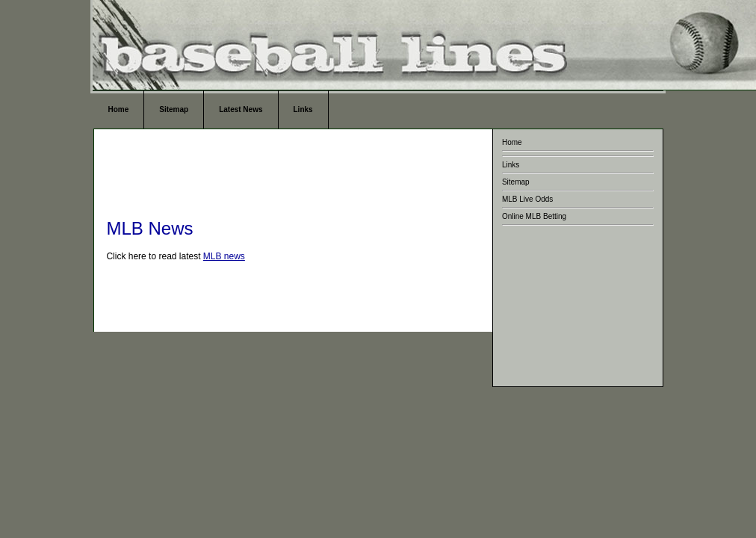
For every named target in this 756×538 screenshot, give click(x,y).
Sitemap (174, 109)
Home (118, 109)
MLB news (224, 256)
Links (303, 109)
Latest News (241, 109)
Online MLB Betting (534, 216)
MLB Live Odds (527, 199)
